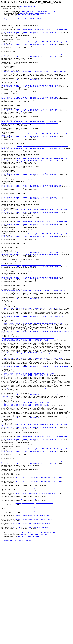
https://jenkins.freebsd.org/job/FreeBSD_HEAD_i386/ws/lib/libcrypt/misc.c (27, 462)
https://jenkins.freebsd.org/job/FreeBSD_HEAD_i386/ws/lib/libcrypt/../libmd (28, 402)
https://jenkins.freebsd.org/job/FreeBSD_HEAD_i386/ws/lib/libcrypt (25, 405)
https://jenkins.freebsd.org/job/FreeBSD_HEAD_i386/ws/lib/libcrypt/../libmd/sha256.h (31, 160)
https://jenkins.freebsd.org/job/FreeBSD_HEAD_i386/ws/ (34, 600)
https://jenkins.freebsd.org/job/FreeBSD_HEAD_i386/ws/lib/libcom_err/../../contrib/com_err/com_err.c (36, 92)
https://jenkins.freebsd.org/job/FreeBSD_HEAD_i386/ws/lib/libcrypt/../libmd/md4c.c (30, 99)
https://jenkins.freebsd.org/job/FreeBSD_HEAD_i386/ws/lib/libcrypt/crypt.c (27, 420)
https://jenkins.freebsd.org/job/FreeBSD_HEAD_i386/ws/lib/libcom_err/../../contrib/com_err (34, 82)
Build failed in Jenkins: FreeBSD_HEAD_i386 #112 (35, 13)
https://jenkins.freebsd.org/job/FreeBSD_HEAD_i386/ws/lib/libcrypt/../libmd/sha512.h (31, 251)
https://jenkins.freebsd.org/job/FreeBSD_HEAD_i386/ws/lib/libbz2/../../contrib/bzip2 (31, 366)
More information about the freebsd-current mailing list (17, 642)
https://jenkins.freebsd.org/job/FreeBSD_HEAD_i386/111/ (23, 19)
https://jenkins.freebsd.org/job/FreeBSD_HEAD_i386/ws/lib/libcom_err (39, 582)
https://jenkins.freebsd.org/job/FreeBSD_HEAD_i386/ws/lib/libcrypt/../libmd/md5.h (30, 509)
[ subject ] (30, 15)
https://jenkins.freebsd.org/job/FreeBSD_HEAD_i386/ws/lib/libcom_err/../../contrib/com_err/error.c (36, 355)
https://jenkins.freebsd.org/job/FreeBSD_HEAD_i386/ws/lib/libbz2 (38, 589)
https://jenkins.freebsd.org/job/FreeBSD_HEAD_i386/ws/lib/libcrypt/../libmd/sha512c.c (31, 300)
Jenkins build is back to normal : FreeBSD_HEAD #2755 (39, 11)
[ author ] (36, 15)
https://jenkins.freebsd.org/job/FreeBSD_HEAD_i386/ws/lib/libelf (38, 595)
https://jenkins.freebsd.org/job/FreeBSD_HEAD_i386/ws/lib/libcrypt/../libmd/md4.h (30, 35)
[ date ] (19, 15)
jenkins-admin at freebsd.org (27, 7)
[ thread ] (24, 15)
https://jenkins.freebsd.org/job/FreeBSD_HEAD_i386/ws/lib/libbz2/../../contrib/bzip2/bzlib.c (34, 376)
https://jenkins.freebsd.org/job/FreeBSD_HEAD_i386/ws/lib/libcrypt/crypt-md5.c (29, 498)
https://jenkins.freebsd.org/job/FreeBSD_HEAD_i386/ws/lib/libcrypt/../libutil (29, 404)
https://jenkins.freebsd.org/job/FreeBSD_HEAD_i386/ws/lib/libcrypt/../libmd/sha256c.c (31, 204)
